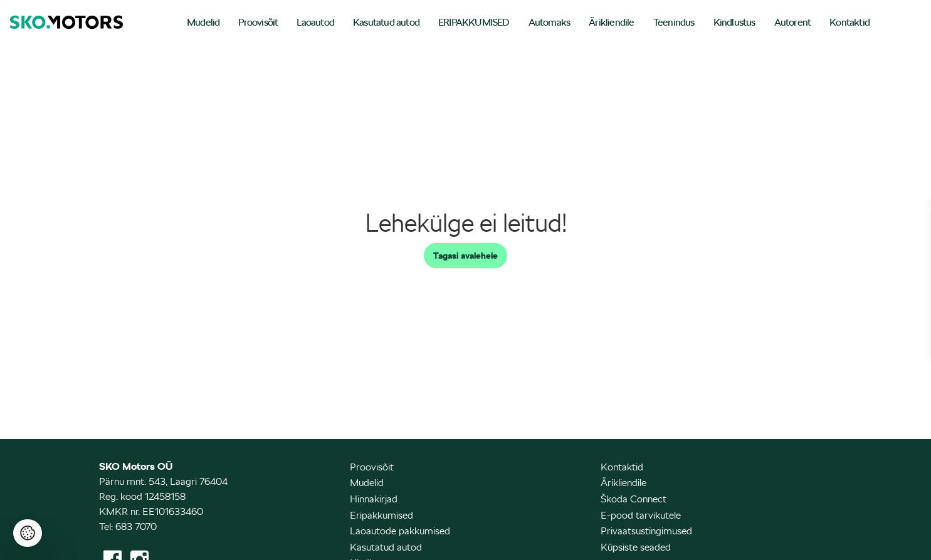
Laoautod (315, 22)
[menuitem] (203, 23)
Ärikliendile (611, 22)
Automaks (550, 22)
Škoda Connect (634, 499)
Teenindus (674, 22)
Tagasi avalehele (465, 256)
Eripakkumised (381, 515)
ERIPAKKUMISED (474, 22)
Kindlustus (734, 22)
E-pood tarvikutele (641, 515)
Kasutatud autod (386, 22)
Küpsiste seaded (636, 547)
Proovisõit (258, 22)
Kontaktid (849, 22)
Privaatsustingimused (646, 531)
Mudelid (203, 22)
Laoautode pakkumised (400, 531)
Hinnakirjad (374, 499)
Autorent (793, 22)
